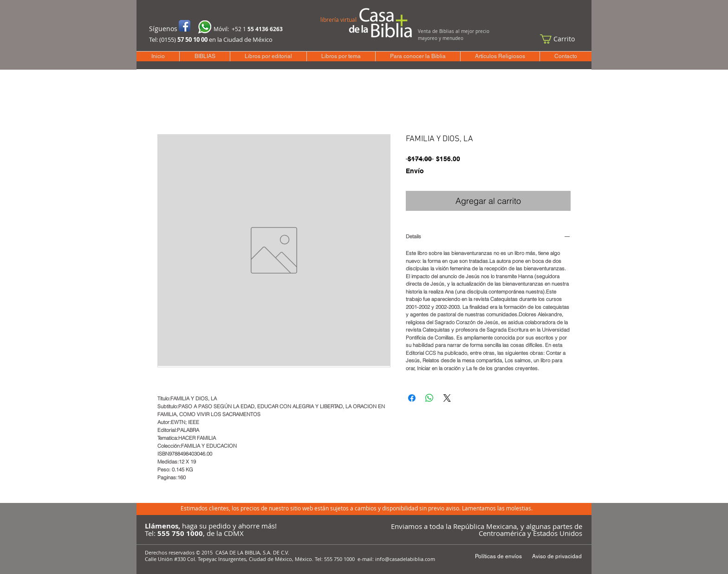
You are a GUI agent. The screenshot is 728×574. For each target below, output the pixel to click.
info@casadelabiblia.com (405, 559)
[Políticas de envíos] (498, 557)
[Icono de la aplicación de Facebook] (185, 26)
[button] (562, 39)
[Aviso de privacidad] (557, 557)
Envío (415, 171)
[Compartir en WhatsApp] (429, 398)
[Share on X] (447, 398)
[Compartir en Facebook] (412, 398)
